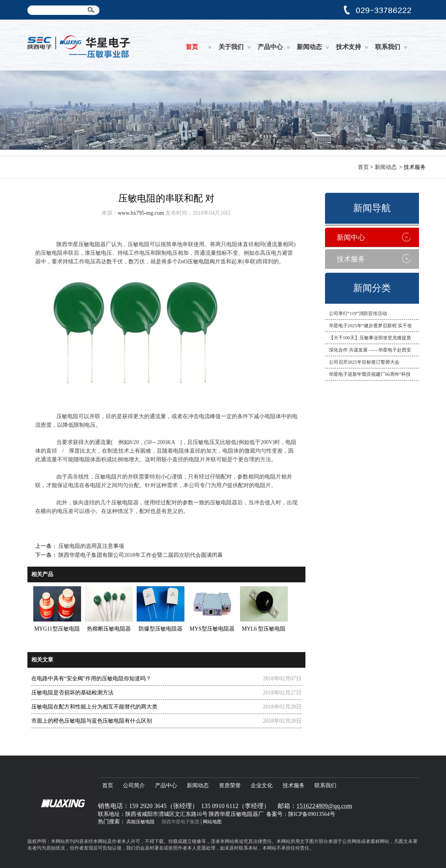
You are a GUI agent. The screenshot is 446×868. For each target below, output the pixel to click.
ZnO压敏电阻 (194, 262)
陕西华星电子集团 (181, 822)
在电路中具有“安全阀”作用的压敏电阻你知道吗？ (91, 679)
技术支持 (348, 47)
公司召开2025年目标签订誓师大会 (364, 362)
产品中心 (270, 47)
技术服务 (351, 259)
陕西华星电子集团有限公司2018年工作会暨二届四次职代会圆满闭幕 (140, 555)
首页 (192, 47)
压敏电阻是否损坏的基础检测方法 (72, 693)
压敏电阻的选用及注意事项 (91, 546)
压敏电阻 (89, 244)
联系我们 (388, 47)
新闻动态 (309, 47)
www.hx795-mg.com (141, 213)
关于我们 (231, 47)
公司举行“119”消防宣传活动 (358, 313)
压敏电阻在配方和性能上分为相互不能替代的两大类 (94, 707)
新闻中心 (351, 237)
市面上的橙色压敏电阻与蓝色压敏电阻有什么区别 (92, 721)
